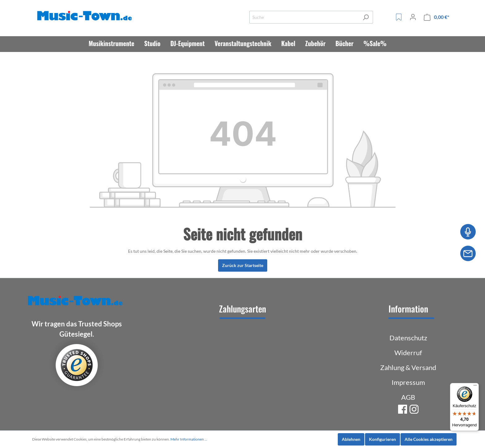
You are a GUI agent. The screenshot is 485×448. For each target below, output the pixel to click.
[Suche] (304, 17)
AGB (408, 397)
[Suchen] (366, 17)
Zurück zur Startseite (243, 265)
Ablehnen (351, 439)
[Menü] (475, 387)
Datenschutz (408, 338)
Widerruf (408, 353)
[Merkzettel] (399, 17)
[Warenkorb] (436, 17)
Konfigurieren (382, 439)
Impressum (408, 382)
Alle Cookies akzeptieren (429, 439)
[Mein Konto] (413, 17)
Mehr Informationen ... (189, 439)
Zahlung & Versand (408, 367)
